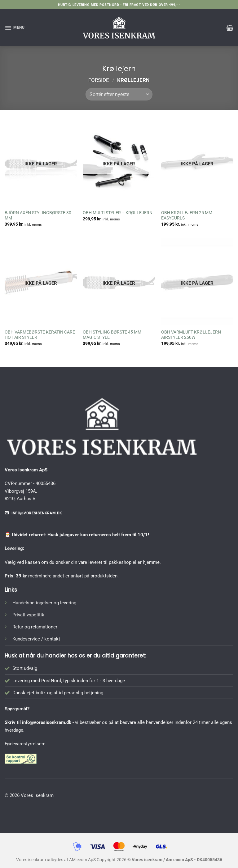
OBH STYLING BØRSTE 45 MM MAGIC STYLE (112, 335)
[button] (15, 28)
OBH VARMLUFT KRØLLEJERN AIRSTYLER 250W (191, 335)
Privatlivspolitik (28, 615)
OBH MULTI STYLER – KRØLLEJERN (118, 213)
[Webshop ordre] (119, 94)
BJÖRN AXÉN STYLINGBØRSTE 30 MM (38, 215)
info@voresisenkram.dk (47, 722)
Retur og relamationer (35, 627)
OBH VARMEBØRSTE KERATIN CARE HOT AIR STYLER (40, 335)
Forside (99, 80)
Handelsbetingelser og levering (44, 603)
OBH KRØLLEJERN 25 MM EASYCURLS (187, 215)
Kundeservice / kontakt (36, 639)
